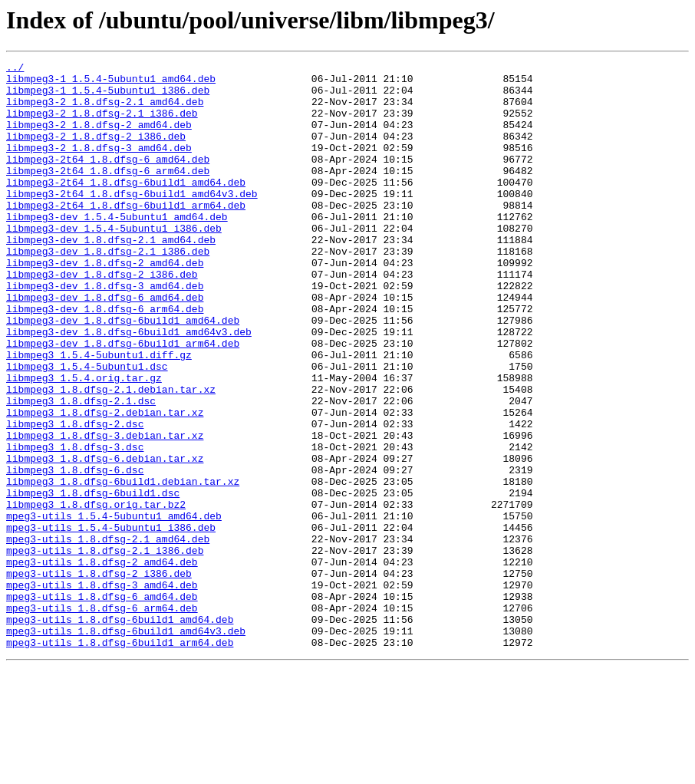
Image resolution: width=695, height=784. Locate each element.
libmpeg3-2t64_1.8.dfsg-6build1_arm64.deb (126, 235)
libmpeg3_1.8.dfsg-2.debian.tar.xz (105, 483)
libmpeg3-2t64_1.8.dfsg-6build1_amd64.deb (126, 207)
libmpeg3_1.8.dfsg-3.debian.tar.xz (105, 511)
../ (15, 69)
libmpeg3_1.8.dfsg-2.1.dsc (81, 469)
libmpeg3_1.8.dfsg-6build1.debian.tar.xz (123, 566)
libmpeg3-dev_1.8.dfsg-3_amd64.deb (105, 331)
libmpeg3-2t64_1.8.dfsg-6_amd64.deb (108, 180)
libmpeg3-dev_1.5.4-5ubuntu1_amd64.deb (117, 249)
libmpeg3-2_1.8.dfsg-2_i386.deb (96, 152)
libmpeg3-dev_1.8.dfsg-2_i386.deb (102, 318)
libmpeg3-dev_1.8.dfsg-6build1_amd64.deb (123, 373)
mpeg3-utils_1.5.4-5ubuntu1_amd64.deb (114, 608)
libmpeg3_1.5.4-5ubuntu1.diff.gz (99, 414)
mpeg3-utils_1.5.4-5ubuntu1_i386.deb (111, 621)
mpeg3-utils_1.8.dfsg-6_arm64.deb (102, 718)
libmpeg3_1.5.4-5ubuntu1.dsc (87, 428)
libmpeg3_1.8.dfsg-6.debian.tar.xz (105, 539)
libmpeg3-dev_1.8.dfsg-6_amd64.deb (105, 345)
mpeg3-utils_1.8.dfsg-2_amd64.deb (102, 663)
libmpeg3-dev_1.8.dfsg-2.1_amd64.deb (111, 276)
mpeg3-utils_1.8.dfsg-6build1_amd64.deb (120, 732)
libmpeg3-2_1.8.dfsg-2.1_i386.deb (102, 124)
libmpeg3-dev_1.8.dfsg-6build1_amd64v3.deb (129, 387)
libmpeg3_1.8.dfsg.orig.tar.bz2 (96, 594)
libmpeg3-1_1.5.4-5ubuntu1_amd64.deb (111, 83)
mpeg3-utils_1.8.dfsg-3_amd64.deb (102, 690)
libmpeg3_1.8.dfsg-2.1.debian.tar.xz (111, 456)
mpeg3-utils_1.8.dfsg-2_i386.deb (99, 677)
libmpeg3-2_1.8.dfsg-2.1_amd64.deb (105, 110)
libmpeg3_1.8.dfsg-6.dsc (75, 552)
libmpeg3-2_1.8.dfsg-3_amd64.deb (99, 166)
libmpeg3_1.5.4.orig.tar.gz (84, 442)
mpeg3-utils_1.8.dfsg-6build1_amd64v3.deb (126, 746)
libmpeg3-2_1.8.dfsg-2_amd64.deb (99, 138)
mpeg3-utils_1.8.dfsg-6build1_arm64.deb (120, 759)
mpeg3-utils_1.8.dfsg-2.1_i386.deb (105, 649)
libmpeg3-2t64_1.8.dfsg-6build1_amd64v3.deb (132, 221)
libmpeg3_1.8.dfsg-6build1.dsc (93, 580)
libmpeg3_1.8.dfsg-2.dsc (75, 497)
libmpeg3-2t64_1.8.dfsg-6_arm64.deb (108, 193)
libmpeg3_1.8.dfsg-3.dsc (75, 525)
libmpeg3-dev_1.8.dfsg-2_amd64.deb (105, 304)
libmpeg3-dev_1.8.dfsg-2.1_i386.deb (108, 290)
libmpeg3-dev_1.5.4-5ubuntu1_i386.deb (114, 262)
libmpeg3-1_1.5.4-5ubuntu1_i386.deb (108, 97)
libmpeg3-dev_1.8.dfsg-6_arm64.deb (105, 359)
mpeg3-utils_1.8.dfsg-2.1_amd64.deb (108, 635)
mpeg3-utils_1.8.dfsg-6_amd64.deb (102, 704)
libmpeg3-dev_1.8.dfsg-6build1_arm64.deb (123, 400)
